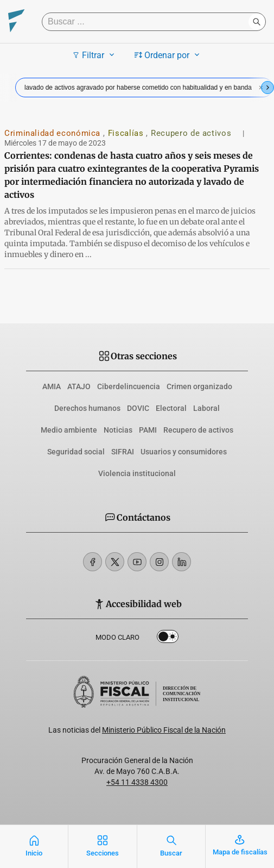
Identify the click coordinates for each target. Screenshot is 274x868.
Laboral (206, 408)
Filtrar (95, 55)
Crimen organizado (199, 386)
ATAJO (79, 386)
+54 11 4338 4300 (137, 782)
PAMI (148, 430)
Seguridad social (76, 452)
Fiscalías (127, 133)
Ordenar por (168, 55)
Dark (168, 639)
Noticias (118, 430)
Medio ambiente (69, 430)
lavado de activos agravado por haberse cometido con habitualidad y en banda (145, 88)
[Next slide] (267, 88)
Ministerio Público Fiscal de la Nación (164, 730)
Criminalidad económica (54, 133)
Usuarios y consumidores (184, 452)
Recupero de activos (192, 133)
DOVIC (138, 408)
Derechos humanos (87, 408)
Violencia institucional (137, 473)
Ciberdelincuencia (129, 386)
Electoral (171, 408)
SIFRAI (123, 452)
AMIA (52, 386)
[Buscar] (148, 22)
